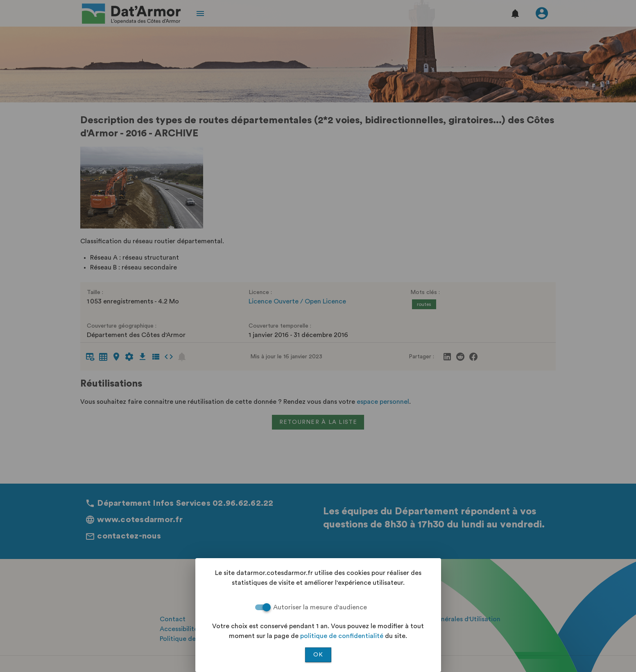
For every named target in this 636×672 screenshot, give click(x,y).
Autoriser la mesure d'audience (320, 607)
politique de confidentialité (342, 636)
